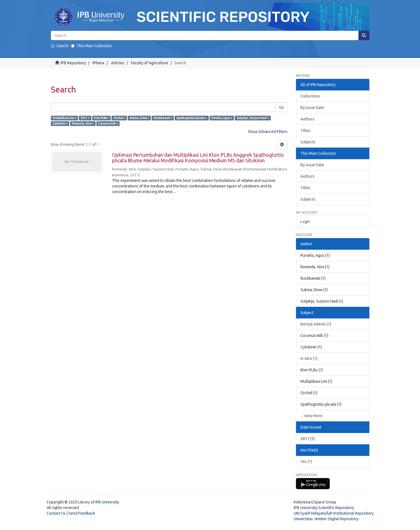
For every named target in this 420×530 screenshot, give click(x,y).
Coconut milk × (108, 123)
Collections (310, 96)
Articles (118, 63)
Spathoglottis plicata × (192, 118)
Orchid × (119, 118)
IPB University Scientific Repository (324, 508)
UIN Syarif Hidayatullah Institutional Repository (334, 513)
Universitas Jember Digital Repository (326, 519)
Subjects (308, 142)
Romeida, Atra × (83, 123)
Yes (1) (306, 462)
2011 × (85, 118)
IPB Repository (73, 63)
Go (282, 107)
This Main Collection (92, 46)
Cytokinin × (60, 123)
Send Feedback (82, 513)
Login (305, 222)
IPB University (107, 502)
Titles (305, 130)
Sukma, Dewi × (139, 118)
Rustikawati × (163, 118)
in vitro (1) (309, 358)
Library (84, 502)
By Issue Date (312, 108)
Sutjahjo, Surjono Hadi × (253, 118)
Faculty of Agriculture (150, 63)
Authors (307, 119)
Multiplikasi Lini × (64, 118)
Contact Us (56, 513)
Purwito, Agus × (222, 118)
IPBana (98, 63)
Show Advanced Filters (268, 132)
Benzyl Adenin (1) (316, 324)
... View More (311, 416)
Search (60, 46)
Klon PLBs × (101, 118)
